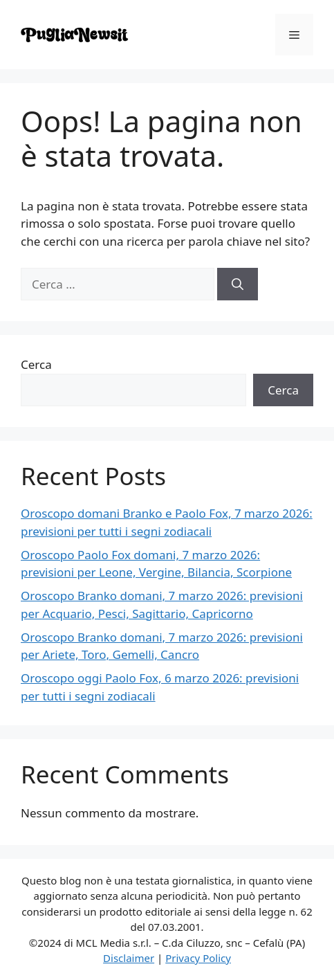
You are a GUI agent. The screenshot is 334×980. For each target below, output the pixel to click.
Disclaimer (129, 958)
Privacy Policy (198, 958)
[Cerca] (238, 284)
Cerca (36, 364)
